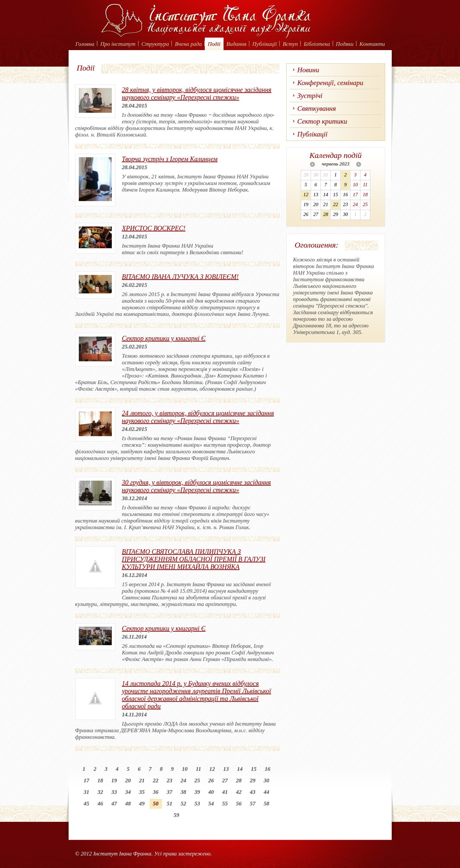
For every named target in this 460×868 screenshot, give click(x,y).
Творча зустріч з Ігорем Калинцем (170, 159)
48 (128, 804)
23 (170, 780)
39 (197, 792)
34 (128, 792)
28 (239, 780)
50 (156, 804)
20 (128, 780)
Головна (85, 44)
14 (240, 769)
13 (226, 769)
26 (211, 780)
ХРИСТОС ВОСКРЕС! (154, 228)
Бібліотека (317, 44)
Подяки (345, 44)
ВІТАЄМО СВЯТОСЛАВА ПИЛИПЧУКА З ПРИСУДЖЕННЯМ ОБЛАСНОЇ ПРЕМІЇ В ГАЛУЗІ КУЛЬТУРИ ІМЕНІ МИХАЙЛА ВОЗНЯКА (194, 559)
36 (156, 792)
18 (100, 780)
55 (225, 804)
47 (114, 804)
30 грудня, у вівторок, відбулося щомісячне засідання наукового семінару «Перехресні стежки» (197, 486)
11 (199, 769)
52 (184, 804)
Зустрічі (310, 96)
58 (267, 804)
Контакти (372, 44)
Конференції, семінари (330, 83)
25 (197, 780)
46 (100, 804)
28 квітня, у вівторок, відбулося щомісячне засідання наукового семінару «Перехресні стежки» (197, 93)
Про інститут (118, 44)
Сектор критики (322, 121)
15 (254, 769)
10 (185, 769)
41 (225, 792)
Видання (237, 44)
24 (184, 780)
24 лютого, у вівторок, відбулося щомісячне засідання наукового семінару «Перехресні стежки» (198, 417)
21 (142, 780)
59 (177, 815)
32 (100, 792)
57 (253, 804)
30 (267, 780)
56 (239, 804)
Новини (308, 70)
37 (170, 792)
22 (156, 780)
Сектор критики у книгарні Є (164, 338)
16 (268, 769)
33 (114, 792)
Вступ (290, 44)
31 (87, 792)
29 (253, 780)
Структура (155, 44)
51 (170, 804)
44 (267, 792)
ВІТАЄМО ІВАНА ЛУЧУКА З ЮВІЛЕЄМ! (180, 277)
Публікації (264, 44)
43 (253, 792)
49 (142, 804)
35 (142, 792)
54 (211, 804)
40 (211, 792)
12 (212, 769)
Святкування (317, 108)
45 (87, 804)
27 (225, 780)
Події (214, 44)
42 (239, 792)
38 (184, 792)
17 (87, 780)
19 (114, 780)
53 (197, 804)
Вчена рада (188, 44)
